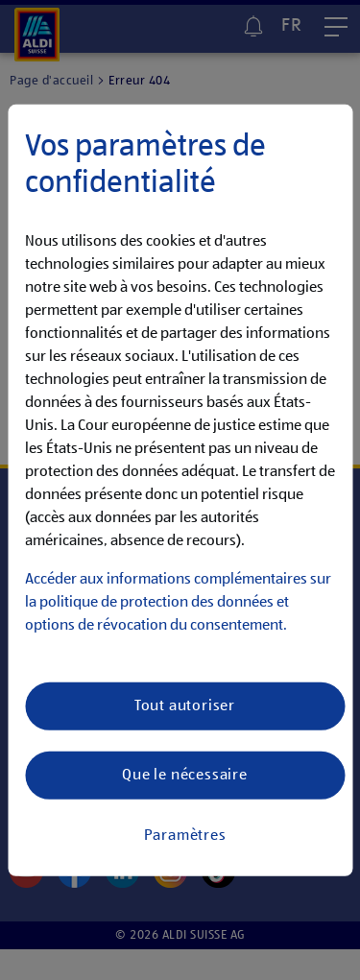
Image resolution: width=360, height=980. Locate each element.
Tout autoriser (185, 705)
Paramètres (185, 835)
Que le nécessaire (185, 775)
